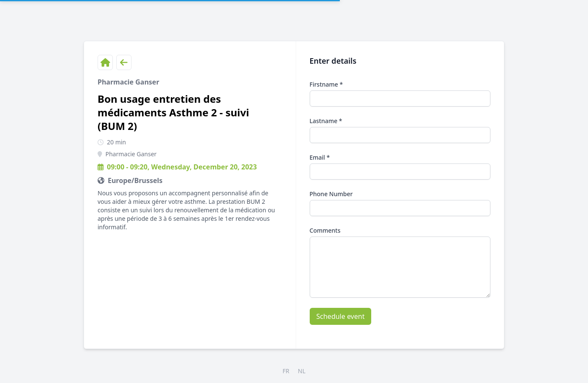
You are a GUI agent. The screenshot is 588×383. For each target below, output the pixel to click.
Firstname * (326, 84)
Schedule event (341, 316)
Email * (320, 157)
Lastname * (326, 121)
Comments (325, 230)
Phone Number (331, 194)
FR (286, 371)
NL (302, 371)
